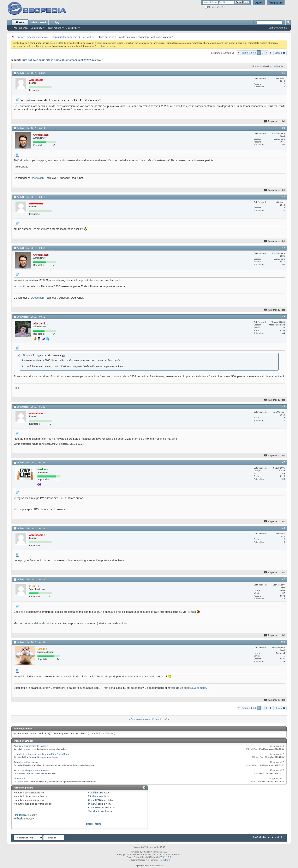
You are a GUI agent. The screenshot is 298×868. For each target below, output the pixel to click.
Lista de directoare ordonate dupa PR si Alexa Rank (41, 754)
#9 (284, 579)
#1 (284, 73)
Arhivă (275, 837)
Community (36, 28)
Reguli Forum (93, 824)
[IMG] (99, 800)
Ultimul (280, 53)
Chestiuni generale (37, 37)
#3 (284, 197)
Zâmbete (93, 796)
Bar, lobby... (88, 37)
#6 (284, 406)
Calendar (24, 28)
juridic (42, 623)
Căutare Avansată (278, 28)
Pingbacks (19, 815)
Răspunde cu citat (275, 121)
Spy (57, 23)
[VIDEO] (93, 804)
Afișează (278, 66)
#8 (284, 528)
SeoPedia (159, 866)
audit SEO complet (195, 688)
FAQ (15, 28)
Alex (16, 388)
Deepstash (37, 178)
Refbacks (19, 819)
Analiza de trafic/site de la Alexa (31, 746)
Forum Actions (54, 28)
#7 (284, 462)
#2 (284, 128)
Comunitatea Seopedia (65, 37)
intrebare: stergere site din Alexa (31, 770)
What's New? (38, 23)
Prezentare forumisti (105, 46)
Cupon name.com (140, 719)
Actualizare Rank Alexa (26, 762)
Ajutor (259, 3)
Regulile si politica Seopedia (37, 46)
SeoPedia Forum (262, 837)
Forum (20, 23)
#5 (284, 316)
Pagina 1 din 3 (248, 53)
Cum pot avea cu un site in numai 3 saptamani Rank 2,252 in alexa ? (62, 60)
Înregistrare (276, 3)
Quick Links (72, 28)
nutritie (123, 623)
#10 (283, 642)
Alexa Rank (20, 778)
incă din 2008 (56, 43)
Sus (282, 837)
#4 (284, 248)
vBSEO (159, 857)
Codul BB (93, 793)
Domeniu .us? (160, 719)
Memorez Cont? (214, 7)
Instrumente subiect (260, 66)
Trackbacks (94, 811)
